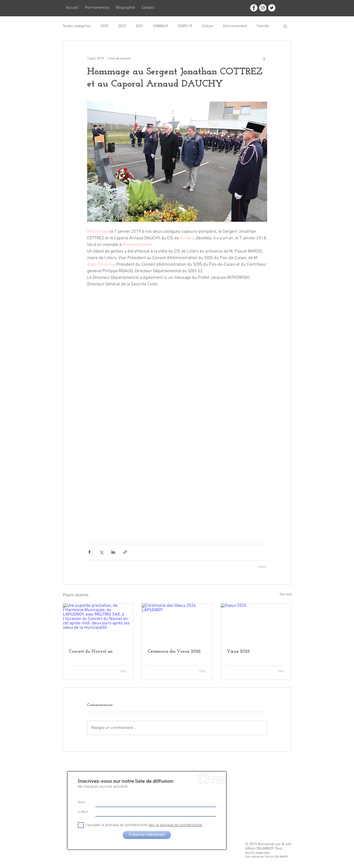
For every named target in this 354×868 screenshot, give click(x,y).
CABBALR (160, 26)
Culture (208, 26)
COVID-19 (185, 26)
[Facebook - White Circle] (254, 8)
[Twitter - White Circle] (272, 8)
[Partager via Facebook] (89, 552)
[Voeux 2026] (256, 623)
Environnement (235, 26)
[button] (285, 26)
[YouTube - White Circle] (278, 774)
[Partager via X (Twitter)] (101, 552)
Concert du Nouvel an (91, 651)
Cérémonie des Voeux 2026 (174, 651)
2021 (139, 26)
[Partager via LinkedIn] (113, 552)
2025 (104, 26)
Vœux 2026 (238, 651)
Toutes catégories (77, 26)
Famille (263, 26)
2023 (122, 26)
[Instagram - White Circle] (263, 8)
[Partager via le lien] (125, 552)
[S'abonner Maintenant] (147, 835)
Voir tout (286, 594)
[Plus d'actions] (264, 58)
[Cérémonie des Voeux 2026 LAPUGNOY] (177, 623)
